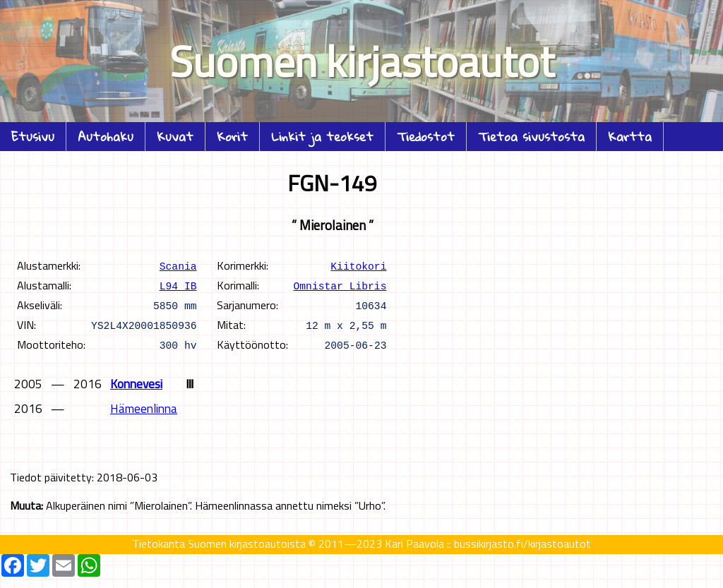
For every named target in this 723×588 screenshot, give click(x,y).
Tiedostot (426, 137)
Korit (232, 137)
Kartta (630, 137)
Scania (178, 265)
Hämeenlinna (144, 408)
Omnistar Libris (340, 285)
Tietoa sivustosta (531, 137)
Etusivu (33, 137)
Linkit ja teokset (322, 137)
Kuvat (175, 137)
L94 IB (178, 285)
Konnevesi (136, 384)
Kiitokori (358, 265)
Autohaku (106, 137)
